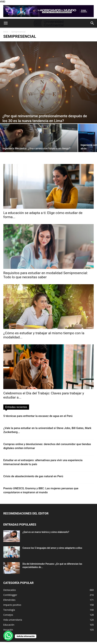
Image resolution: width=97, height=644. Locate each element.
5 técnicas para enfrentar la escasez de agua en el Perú (38, 416)
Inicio (6, 32)
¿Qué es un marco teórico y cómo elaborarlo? (46, 532)
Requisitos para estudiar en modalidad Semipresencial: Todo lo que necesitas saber (46, 275)
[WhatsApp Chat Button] (8, 636)
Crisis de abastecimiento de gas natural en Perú (33, 476)
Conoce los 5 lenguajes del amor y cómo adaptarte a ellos (52, 548)
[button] (6, 23)
